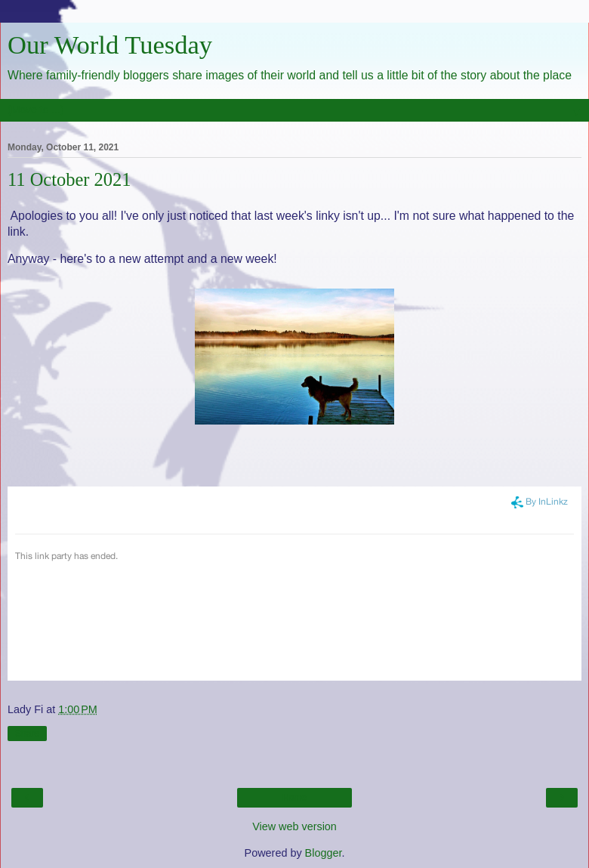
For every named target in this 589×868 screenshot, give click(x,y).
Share (27, 734)
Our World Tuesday (110, 45)
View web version (294, 826)
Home (294, 798)
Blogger (324, 853)
